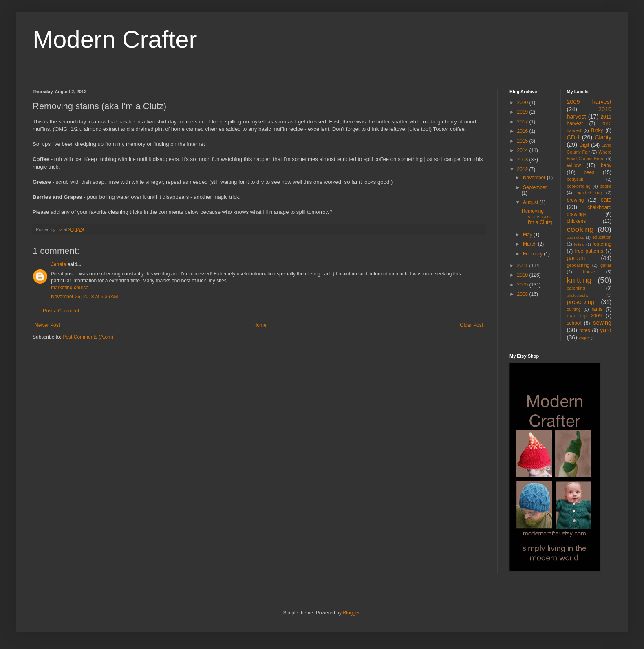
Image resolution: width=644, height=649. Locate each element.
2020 (523, 103)
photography (578, 295)
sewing (602, 323)
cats (606, 200)
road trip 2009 (584, 316)
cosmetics (576, 237)
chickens (577, 221)
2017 (523, 122)
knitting (579, 280)
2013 (523, 160)
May (528, 235)
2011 (523, 266)
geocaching (578, 265)
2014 (523, 150)
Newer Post (47, 325)
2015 (523, 141)
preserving (581, 302)
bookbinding (579, 186)
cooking (580, 229)
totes (585, 330)
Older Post (471, 325)
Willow (574, 165)
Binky (597, 130)
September (535, 187)
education (602, 237)
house (589, 272)
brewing (576, 200)
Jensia (58, 264)
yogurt (584, 338)
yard (606, 330)
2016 (523, 131)
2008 (523, 294)
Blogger (351, 613)
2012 (523, 169)
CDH (573, 137)
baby (606, 165)
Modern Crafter (115, 39)
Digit (584, 145)
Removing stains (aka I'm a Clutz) (537, 217)
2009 (523, 285)
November (535, 178)
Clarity (603, 137)
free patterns (589, 251)
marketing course (70, 288)
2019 (523, 112)
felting (579, 244)
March (530, 244)
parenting (576, 288)
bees (589, 172)
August (531, 202)
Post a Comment (61, 311)
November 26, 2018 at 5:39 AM (84, 297)
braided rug (589, 193)
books (605, 186)
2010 (523, 275)
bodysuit (575, 179)
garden (576, 258)
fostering (602, 244)
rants (597, 309)
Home (260, 325)
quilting (574, 309)
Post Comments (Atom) (88, 337)
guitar (606, 265)
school (574, 323)
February (533, 254)
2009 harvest (589, 102)
